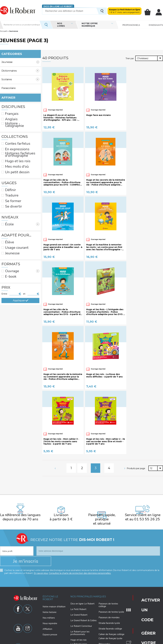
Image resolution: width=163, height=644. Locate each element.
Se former (10, 176)
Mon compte (160, 12)
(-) (20, 62)
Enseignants (156, 25)
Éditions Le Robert (50, 576)
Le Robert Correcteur (81, 604)
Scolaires (19, 78)
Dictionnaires (20, 71)
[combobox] (149, 58)
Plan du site (124, 641)
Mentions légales (109, 641)
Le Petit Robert (78, 587)
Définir (8, 169)
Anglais (9, 115)
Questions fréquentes (142, 595)
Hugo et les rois (13, 147)
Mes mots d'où (13, 150)
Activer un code (141, 575)
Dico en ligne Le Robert (56, 6)
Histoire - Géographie (16, 119)
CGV (140, 641)
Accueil (3, 31)
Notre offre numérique (90, 25)
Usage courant (12, 213)
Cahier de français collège (111, 612)
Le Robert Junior (79, 622)
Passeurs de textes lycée (111, 590)
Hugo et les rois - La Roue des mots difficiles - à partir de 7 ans (104, 376)
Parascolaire (20, 88)
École (17, 195)
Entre (4, 250)
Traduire (9, 172)
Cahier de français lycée (110, 616)
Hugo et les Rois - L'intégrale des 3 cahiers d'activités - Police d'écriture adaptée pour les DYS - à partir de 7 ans (105, 312)
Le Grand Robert (79, 593)
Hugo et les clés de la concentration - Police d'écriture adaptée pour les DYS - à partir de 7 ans (63, 312)
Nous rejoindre (50, 601)
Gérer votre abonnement (142, 585)
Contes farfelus (13, 133)
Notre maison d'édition (54, 584)
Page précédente (66, 466)
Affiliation (47, 607)
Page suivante (112, 466)
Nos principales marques (88, 574)
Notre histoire (50, 590)
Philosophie (104, 622)
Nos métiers (49, 596)
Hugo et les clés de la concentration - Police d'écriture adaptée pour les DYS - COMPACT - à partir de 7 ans (63, 182)
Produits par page (136, 466)
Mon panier (150, 12)
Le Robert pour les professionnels (80, 611)
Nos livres (61, 25)
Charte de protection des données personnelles (55, 641)
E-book (9, 235)
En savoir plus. (41, 551)
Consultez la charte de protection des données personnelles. (80, 551)
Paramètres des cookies (89, 641)
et (24, 250)
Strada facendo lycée (109, 601)
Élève (8, 209)
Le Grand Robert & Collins (83, 598)
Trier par (130, 58)
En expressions (13, 137)
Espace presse (50, 612)
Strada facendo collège (110, 607)
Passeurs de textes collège (108, 583)
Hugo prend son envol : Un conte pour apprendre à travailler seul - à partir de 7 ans (63, 247)
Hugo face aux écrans (98, 115)
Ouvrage (20, 231)
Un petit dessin (13, 154)
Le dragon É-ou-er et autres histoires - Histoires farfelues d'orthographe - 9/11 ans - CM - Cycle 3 (60, 118)
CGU (133, 641)
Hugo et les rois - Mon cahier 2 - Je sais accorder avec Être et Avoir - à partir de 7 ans (106, 441)
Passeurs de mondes (109, 595)
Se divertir (10, 180)
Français (9, 111)
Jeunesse (10, 217)
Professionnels (131, 25)
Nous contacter (142, 604)
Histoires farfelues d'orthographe (22, 142)
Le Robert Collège (80, 628)
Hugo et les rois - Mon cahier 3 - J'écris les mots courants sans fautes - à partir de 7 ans (61, 441)
